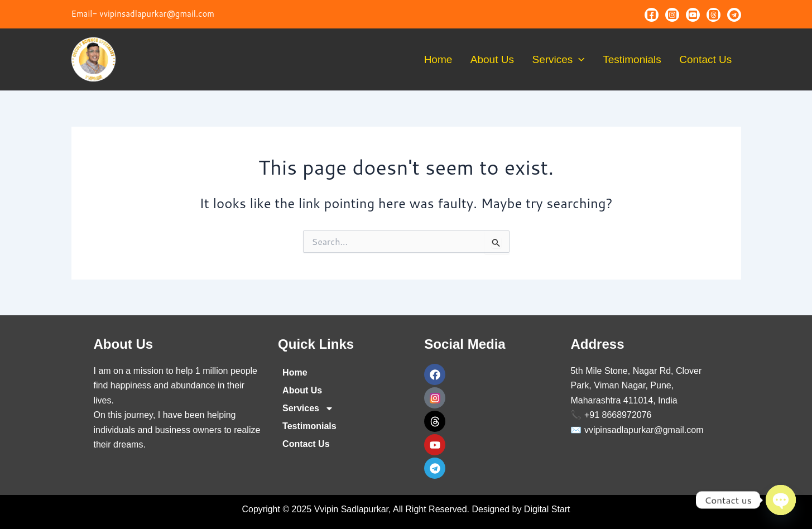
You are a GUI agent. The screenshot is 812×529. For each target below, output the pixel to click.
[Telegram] (734, 15)
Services (573, 60)
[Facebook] (652, 15)
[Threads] (713, 15)
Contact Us (709, 59)
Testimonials (641, 59)
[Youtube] (693, 15)
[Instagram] (672, 15)
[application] (594, 60)
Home (465, 59)
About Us (513, 59)
